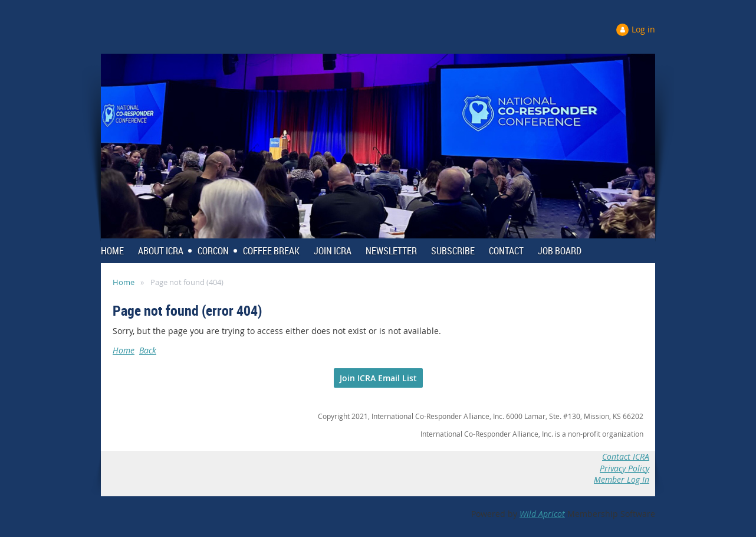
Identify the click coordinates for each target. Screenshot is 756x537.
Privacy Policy (624, 468)
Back (148, 350)
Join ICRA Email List (378, 378)
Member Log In (622, 479)
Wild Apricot (542, 514)
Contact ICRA (626, 456)
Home (124, 282)
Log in (643, 29)
